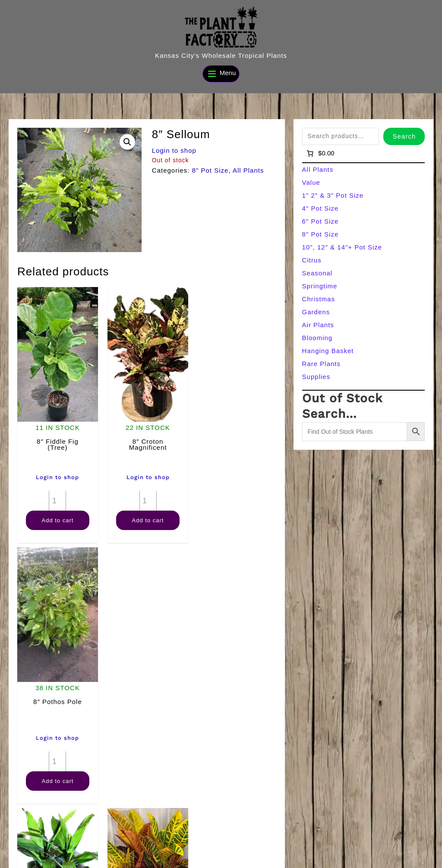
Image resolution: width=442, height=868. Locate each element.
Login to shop (174, 150)
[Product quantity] (57, 499)
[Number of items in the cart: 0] (320, 153)
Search (404, 136)
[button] (127, 142)
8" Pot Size (210, 170)
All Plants (248, 170)
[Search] (161, 858)
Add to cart (57, 519)
